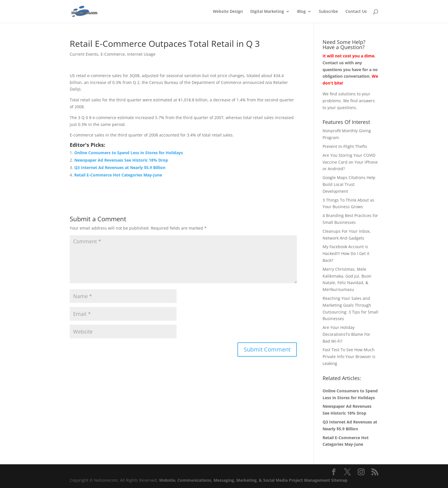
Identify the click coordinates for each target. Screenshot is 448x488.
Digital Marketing (267, 12)
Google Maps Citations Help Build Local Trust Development (349, 184)
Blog (301, 12)
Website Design (228, 12)
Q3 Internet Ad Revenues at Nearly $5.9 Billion (120, 167)
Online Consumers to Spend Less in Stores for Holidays (129, 153)
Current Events (84, 54)
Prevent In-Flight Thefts (345, 146)
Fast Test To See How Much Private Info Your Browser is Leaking (349, 357)
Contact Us (356, 12)
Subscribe (328, 12)
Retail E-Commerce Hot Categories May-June (118, 175)
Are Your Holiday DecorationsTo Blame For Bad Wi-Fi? (346, 334)
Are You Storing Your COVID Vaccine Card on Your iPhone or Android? (350, 162)
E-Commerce (113, 54)
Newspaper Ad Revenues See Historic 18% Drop (121, 160)
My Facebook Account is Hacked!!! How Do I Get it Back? (346, 253)
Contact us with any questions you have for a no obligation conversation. (350, 70)
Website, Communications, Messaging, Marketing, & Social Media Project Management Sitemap (253, 480)
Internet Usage (141, 54)
